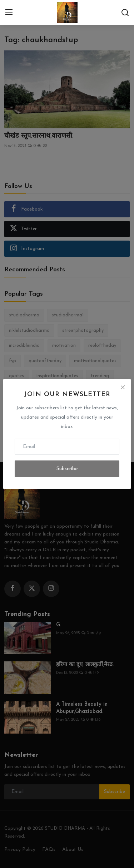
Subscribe (67, 469)
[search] (125, 13)
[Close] (123, 388)
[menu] (9, 13)
